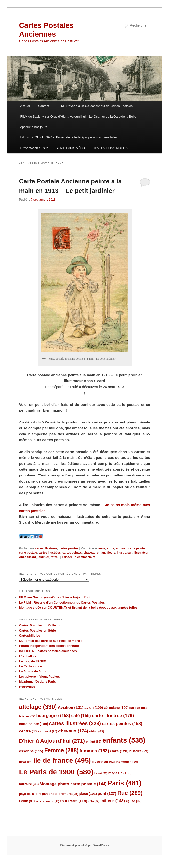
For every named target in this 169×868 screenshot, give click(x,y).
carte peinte (136, 548)
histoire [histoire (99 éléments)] (139, 751)
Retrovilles (27, 687)
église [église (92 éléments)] (134, 801)
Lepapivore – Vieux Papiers (39, 676)
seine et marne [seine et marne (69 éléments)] (47, 801)
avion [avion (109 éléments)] (94, 708)
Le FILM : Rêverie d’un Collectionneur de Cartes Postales (62, 602)
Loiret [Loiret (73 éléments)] (101, 773)
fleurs (111, 553)
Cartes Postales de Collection (41, 625)
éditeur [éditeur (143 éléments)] (113, 801)
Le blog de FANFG (33, 661)
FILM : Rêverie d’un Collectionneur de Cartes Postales (95, 106)
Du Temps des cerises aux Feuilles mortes (51, 641)
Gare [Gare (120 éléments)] (119, 751)
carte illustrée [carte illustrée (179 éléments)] (113, 715)
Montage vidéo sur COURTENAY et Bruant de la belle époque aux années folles (78, 608)
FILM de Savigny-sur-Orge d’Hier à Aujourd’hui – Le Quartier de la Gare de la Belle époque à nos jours (78, 122)
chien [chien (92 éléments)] (97, 731)
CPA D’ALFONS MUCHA (110, 148)
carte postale (28, 553)
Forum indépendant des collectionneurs (49, 646)
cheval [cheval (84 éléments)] (49, 732)
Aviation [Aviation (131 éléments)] (71, 707)
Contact (44, 106)
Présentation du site (34, 148)
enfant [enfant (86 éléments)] (93, 742)
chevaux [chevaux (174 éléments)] (73, 731)
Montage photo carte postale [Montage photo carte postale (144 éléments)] (73, 784)
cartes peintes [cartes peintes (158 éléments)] (122, 724)
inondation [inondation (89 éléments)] (127, 762)
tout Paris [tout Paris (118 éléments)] (74, 801)
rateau (55, 557)
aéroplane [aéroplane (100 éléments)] (116, 708)
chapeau (90, 553)
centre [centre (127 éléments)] (30, 731)
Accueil (25, 106)
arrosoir (121, 548)
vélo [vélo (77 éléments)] (94, 801)
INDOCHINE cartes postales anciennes (48, 651)
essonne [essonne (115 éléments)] (31, 751)
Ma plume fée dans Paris (37, 682)
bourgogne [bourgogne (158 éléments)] (53, 716)
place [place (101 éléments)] (88, 794)
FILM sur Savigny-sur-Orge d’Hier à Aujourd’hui (55, 597)
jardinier (43, 557)
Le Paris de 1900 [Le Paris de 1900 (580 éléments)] (56, 772)
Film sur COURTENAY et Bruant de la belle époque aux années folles (69, 137)
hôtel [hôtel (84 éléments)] (26, 762)
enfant (101, 553)
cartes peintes (69, 548)
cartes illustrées (46, 548)
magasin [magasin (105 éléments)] (120, 773)
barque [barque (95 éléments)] (138, 708)
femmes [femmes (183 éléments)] (94, 751)
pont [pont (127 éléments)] (107, 794)
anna (102, 548)
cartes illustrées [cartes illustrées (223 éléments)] (75, 723)
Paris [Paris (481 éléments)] (125, 783)
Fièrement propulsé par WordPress (85, 845)
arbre (110, 548)
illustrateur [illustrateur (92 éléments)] (103, 762)
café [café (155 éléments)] (81, 716)
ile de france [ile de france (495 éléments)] (62, 760)
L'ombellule (28, 656)
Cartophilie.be (29, 636)
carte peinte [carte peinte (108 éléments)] (33, 724)
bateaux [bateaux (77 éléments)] (27, 716)
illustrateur (124, 553)
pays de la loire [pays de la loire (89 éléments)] (33, 794)
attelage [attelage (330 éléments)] (38, 707)
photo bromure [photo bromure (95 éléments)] (64, 794)
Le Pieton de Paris (33, 671)
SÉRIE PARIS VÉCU (70, 148)
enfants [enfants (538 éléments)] (124, 740)
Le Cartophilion (30, 666)
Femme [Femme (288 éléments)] (61, 750)
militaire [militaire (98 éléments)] (29, 784)
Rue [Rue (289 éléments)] (130, 793)
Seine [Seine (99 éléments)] (27, 801)
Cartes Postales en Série (37, 630)
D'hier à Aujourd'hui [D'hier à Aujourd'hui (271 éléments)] (52, 741)
